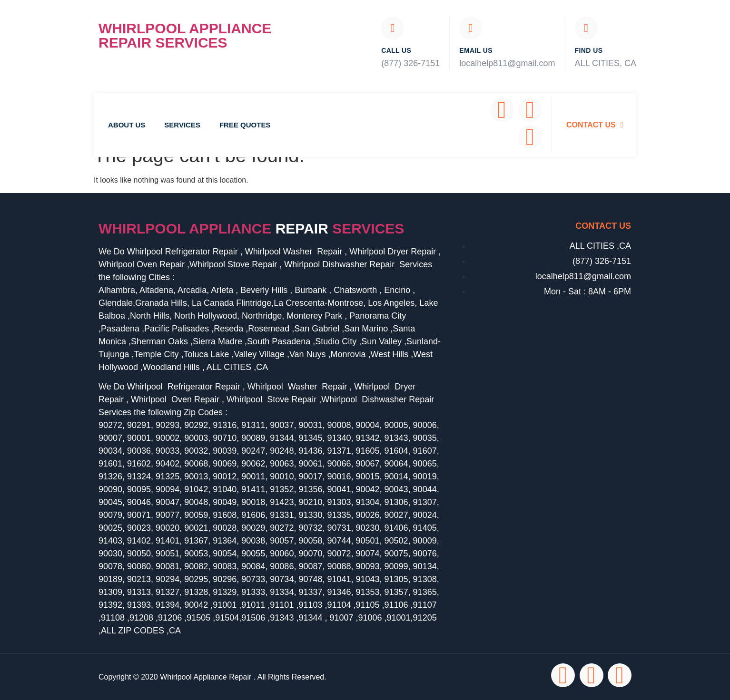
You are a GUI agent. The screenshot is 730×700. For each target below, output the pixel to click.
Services (182, 125)
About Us (127, 125)
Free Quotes (245, 125)
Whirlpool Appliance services (251, 228)
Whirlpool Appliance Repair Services (185, 35)
